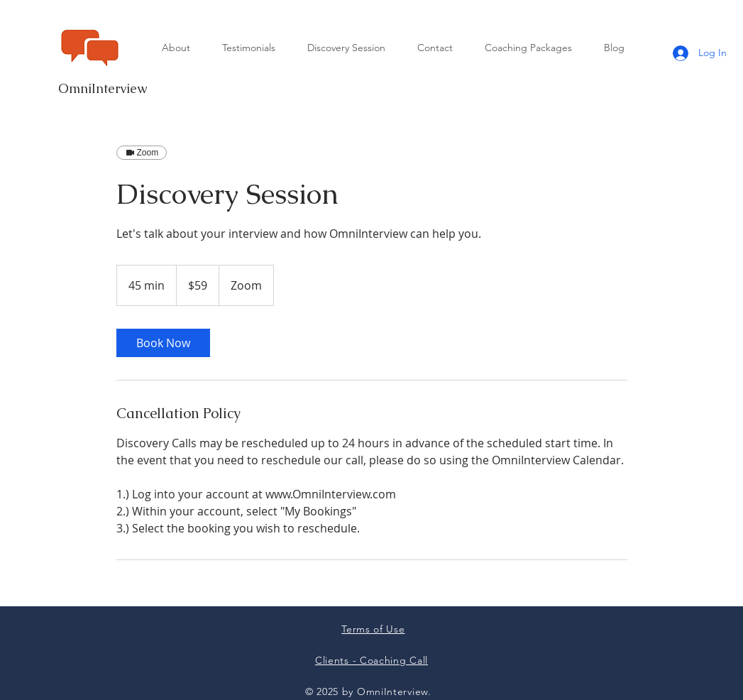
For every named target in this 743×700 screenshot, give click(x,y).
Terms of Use (373, 629)
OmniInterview (103, 88)
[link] (163, 343)
